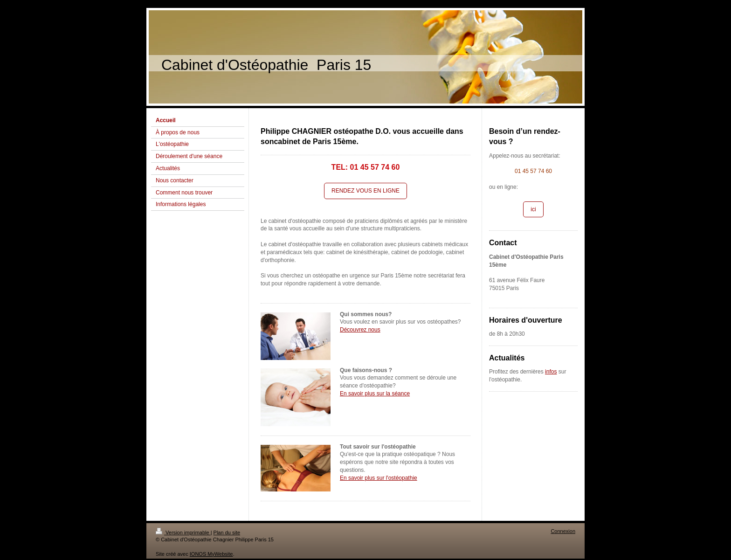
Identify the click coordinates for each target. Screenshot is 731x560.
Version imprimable (183, 532)
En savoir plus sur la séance (375, 394)
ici (533, 209)
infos (551, 372)
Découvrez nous (360, 330)
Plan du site (227, 532)
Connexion (563, 531)
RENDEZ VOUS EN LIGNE (365, 191)
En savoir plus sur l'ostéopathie (379, 478)
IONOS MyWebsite (211, 554)
